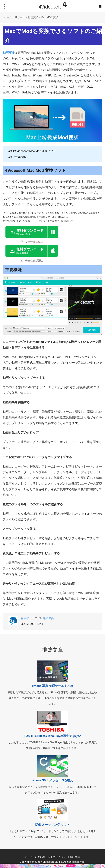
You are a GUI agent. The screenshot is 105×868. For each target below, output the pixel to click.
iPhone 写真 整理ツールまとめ (52, 686)
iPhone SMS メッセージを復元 (52, 780)
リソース (20, 17)
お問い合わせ (43, 857)
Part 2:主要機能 (16, 157)
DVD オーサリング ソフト (52, 825)
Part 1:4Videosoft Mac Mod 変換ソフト (31, 151)
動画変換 (33, 17)
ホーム (8, 17)
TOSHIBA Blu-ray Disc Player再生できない (52, 736)
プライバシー (60, 857)
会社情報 (75, 857)
